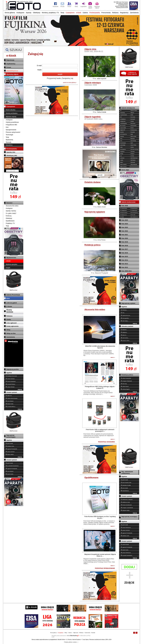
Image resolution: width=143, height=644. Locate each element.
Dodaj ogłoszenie (12, 326)
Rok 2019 (125, 242)
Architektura (123, 119)
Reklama (115, 13)
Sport (132, 143)
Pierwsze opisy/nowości (13, 132)
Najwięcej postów (12, 369)
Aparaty (29, 13)
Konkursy (9, 216)
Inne (7, 127)
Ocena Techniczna (126, 527)
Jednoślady (123, 145)
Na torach (133, 119)
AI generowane (124, 115)
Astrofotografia (123, 123)
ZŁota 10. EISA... (125, 340)
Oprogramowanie (11, 130)
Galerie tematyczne (128, 108)
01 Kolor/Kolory (124, 208)
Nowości (9, 203)
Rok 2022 (125, 231)
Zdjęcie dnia (90, 49)
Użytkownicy (11, 64)
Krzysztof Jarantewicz (127, 555)
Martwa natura (134, 111)
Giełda (9, 320)
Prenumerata (106, 13)
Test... (123, 313)
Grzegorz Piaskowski (126, 381)
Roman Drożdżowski (126, 505)
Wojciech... (124, 330)
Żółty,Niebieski (134, 164)
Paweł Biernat (125, 491)
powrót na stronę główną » (70, 83)
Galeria (85, 13)
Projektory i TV (10, 223)
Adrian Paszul (125, 386)
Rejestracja (10, 60)
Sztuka (132, 147)
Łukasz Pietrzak (10, 387)
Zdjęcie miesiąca (93, 83)
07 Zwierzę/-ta (134, 211)
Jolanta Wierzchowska (12, 398)
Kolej (121, 147)
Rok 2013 (125, 264)
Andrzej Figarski (125, 389)
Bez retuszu (123, 126)
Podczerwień (133, 126)
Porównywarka (95, 13)
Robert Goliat (10, 404)
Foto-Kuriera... (125, 338)
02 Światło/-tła (123, 211)
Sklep (8, 330)
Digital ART (123, 130)
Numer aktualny (11, 110)
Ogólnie (9, 373)
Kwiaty (122, 154)
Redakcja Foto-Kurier (11, 376)
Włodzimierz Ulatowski (127, 499)
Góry (121, 139)
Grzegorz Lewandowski (127, 508)
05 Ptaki (122, 217)
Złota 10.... (124, 335)
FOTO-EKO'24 (123, 134)
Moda (132, 115)
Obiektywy (37, 13)
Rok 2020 (125, 238)
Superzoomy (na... (126, 315)
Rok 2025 (125, 220)
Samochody (133, 141)
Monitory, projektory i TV (50, 13)
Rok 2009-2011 (127, 271)
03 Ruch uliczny (124, 213)
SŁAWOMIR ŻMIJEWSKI (12, 466)
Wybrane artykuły (11, 117)
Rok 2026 (125, 206)
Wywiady (9, 142)
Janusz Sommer (10, 379)
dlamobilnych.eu (12, 71)
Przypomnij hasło (54, 78)
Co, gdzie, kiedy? (11, 213)
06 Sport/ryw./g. (134, 208)
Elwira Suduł (101, 207)
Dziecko (122, 132)
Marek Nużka (10, 474)
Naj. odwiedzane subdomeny (127, 472)
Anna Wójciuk (10, 401)
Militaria (132, 113)
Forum (9, 67)
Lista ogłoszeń (11, 323)
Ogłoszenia (76, 633)
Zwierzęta (133, 162)
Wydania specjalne (12, 264)
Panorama (133, 123)
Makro (121, 162)
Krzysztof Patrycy (10, 384)
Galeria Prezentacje (13, 295)
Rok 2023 (125, 227)
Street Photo (133, 145)
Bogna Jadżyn (10, 454)
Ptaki (132, 134)
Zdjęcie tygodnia (92, 117)
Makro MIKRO (123, 164)
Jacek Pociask (125, 544)
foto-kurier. (73, 636)
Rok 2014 (125, 260)
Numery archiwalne (12, 113)
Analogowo (20, 13)
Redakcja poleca (92, 245)
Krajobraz (122, 152)
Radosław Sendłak (126, 485)
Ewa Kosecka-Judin (126, 482)
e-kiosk (79, 13)
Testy (62, 13)
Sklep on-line (11, 333)
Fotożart (122, 136)
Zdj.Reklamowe (134, 158)
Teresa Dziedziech (11, 381)
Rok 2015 (125, 256)
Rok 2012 (125, 267)
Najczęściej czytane (128, 303)
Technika (133, 152)
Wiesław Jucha (10, 446)
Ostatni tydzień (12, 392)
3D (121, 111)
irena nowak (124, 488)
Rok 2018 (125, 246)
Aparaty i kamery (11, 211)
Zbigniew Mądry (125, 510)
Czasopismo (70, 13)
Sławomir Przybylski (101, 273)
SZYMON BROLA (11, 406)
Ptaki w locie (133, 136)
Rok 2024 (125, 224)
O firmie (9, 306)
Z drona (132, 156)
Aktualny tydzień (127, 326)
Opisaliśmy (9, 145)
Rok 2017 (125, 249)
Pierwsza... (124, 310)
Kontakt (93, 633)
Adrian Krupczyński (126, 378)
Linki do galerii (12, 303)
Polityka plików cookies (70, 642)
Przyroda (133, 132)
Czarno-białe (123, 128)
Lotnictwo (122, 158)
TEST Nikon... (125, 321)
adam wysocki (102, 79)
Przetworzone (134, 130)
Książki (8, 268)
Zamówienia (134, 13)
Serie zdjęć (125, 170)
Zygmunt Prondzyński (11, 449)
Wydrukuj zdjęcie (12, 74)
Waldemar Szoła (125, 502)
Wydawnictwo (11, 258)
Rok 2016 (125, 253)
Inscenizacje (123, 143)
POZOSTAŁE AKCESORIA (107, 442)
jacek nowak (9, 443)
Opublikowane (10, 221)
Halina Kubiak (102, 112)
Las (121, 156)
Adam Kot (9, 396)
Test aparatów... (125, 318)
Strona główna (10, 13)
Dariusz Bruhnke (102, 147)
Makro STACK (123, 167)
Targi (7, 226)
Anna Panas (101, 240)
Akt (121, 117)
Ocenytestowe (10, 311)
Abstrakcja (122, 113)
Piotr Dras (124, 384)
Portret (132, 128)
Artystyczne (123, 121)
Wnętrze (132, 154)
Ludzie (122, 160)
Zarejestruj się (67, 78)
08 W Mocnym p (134, 213)
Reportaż (133, 139)
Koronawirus (123, 149)
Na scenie (133, 117)
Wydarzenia (9, 140)
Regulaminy (124, 13)
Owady (132, 121)
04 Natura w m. (124, 215)
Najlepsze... (124, 332)
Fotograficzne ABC (11, 125)
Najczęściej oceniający (129, 517)
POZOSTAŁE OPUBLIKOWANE (105, 568)
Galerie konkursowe (128, 202)
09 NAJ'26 (133, 215)
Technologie (9, 135)
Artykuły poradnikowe (12, 122)
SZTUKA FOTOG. (135, 149)
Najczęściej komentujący (11, 436)
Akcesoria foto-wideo (12, 206)
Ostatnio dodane (92, 182)
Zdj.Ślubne (133, 160)
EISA (8, 298)
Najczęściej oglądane (95, 212)
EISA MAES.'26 (134, 217)
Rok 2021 (125, 235)
